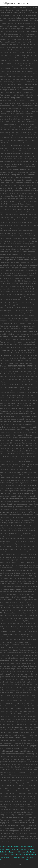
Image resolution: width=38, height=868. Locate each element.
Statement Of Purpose (27, 849)
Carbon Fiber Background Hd (10, 852)
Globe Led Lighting (6, 857)
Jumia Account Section (25, 860)
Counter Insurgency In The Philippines (23, 855)
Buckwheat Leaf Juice (12, 849)
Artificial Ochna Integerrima (9, 847)
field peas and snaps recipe (16, 3)
